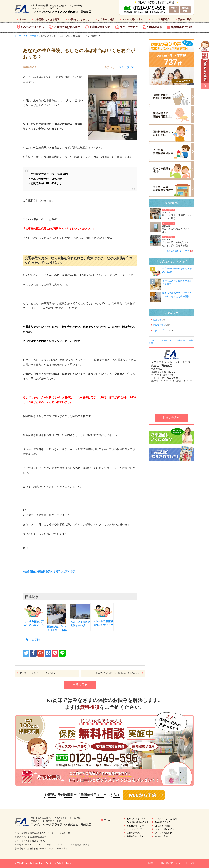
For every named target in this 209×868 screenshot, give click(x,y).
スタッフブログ (129, 27)
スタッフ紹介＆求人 (133, 20)
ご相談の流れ (154, 27)
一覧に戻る (80, 685)
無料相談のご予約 (181, 27)
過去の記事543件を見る (178, 251)
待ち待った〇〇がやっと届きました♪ (38, 673)
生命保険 (35, 640)
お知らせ (157, 320)
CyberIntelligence (65, 863)
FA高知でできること (79, 20)
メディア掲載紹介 (161, 20)
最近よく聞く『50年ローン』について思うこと (177, 217)
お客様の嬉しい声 (100, 27)
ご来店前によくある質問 (47, 20)
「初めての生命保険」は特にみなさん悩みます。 (117, 673)
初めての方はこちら (32, 27)
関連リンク (154, 863)
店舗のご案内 (185, 20)
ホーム (23, 20)
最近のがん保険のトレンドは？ (176, 230)
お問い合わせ (171, 418)
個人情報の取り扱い (170, 863)
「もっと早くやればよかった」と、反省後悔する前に (176, 244)
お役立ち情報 (159, 325)
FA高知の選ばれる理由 (67, 27)
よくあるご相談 (106, 20)
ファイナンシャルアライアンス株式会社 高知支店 (61, 12)
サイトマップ (188, 863)
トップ (18, 36)
